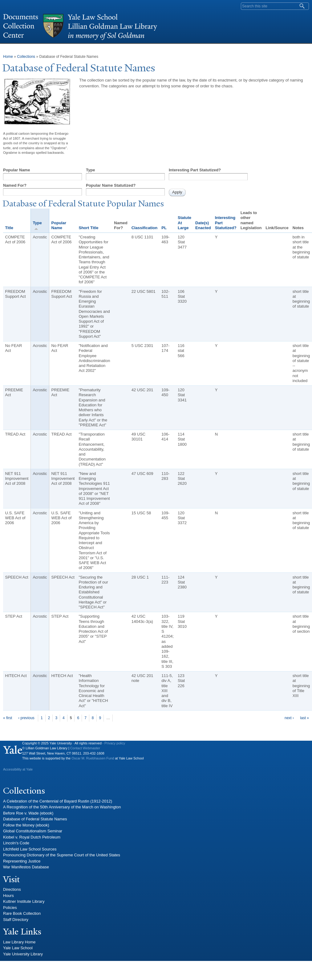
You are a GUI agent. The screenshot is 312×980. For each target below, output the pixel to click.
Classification (145, 228)
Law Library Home (19, 942)
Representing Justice (22, 861)
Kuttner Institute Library (24, 901)
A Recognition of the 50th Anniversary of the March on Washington (62, 807)
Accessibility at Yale (18, 769)
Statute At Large (184, 223)
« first (8, 718)
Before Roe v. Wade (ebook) (28, 813)
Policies (10, 908)
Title (9, 228)
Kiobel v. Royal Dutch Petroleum (32, 837)
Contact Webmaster (85, 748)
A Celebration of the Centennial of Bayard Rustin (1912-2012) (58, 801)
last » (304, 718)
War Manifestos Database (26, 867)
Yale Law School (18, 948)
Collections (26, 57)
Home (8, 57)
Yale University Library (23, 954)
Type (90, 170)
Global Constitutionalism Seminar (33, 831)
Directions (12, 889)
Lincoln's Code (16, 843)
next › (289, 718)
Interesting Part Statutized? (195, 170)
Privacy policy (115, 743)
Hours (8, 896)
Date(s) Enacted (203, 225)
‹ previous (26, 718)
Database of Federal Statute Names (35, 819)
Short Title (88, 228)
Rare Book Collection (22, 913)
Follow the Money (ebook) (26, 825)
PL (164, 228)
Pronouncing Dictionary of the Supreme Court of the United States (62, 855)
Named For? (15, 185)
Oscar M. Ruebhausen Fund (93, 758)
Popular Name (16, 170)
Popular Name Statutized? (111, 185)
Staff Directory (16, 920)
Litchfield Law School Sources (30, 849)
